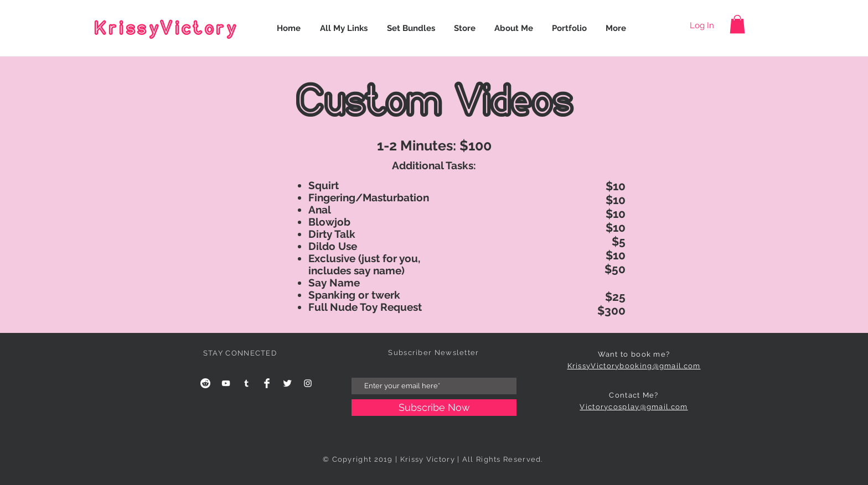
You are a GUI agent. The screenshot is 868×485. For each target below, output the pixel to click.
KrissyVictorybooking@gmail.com (634, 366)
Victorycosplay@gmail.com (634, 407)
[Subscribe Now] (434, 408)
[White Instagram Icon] (308, 383)
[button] (737, 24)
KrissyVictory (166, 28)
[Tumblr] (246, 383)
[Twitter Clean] (287, 383)
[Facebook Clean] (267, 383)
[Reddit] (205, 383)
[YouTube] (226, 383)
